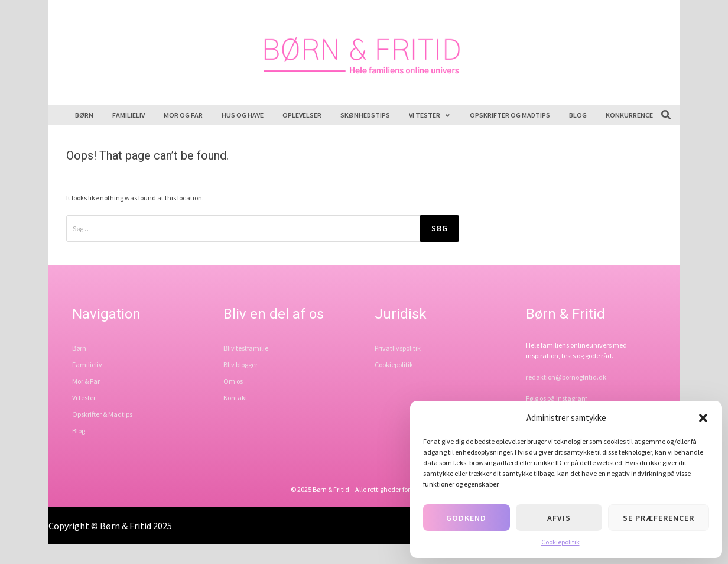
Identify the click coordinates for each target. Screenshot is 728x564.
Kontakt (235, 398)
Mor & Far (86, 381)
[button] (703, 418)
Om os (233, 381)
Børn (84, 115)
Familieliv (129, 115)
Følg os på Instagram (557, 398)
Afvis (559, 518)
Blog (578, 115)
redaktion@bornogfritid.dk (566, 377)
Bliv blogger (240, 364)
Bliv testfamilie (246, 348)
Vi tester (430, 115)
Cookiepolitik (560, 542)
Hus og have (243, 115)
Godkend (466, 518)
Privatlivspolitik (398, 348)
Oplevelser (302, 115)
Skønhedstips (365, 115)
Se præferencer (659, 518)
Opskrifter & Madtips (102, 414)
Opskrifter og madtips (510, 115)
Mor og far (183, 115)
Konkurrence (629, 115)
